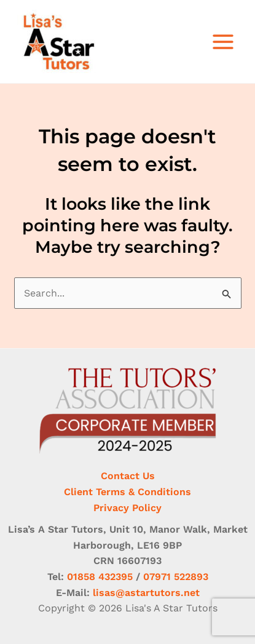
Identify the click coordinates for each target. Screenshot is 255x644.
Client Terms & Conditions (127, 492)
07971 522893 (176, 577)
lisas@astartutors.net (146, 593)
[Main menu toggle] (223, 42)
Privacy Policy (127, 508)
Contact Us (128, 476)
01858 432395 (100, 577)
